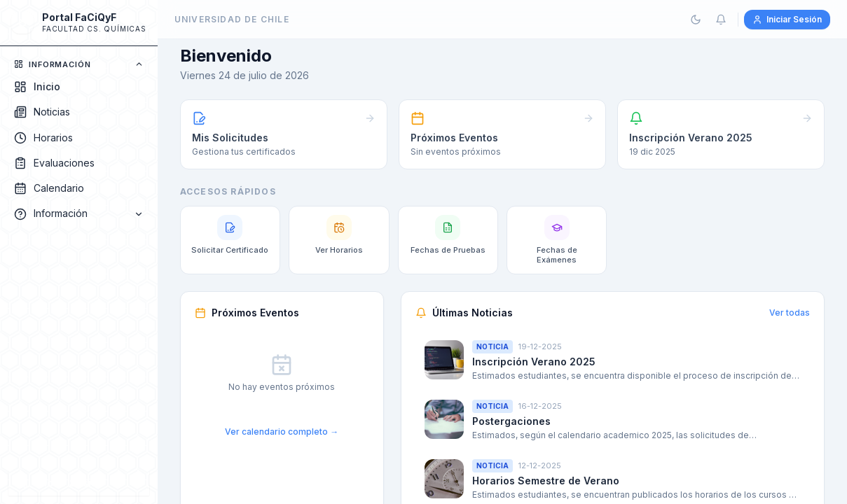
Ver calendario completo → (282, 432)
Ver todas (790, 313)
